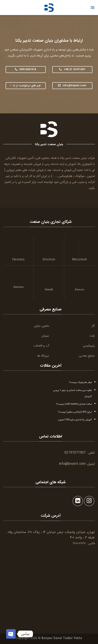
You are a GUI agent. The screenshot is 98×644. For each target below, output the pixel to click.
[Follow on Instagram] (89, 501)
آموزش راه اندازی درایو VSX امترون (75, 420)
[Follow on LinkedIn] (78, 501)
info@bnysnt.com (72, 464)
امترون (91, 176)
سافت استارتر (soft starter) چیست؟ (74, 404)
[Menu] (93, 8)
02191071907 (75, 453)
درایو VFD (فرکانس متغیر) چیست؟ (75, 412)
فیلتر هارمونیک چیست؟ (80, 382)
